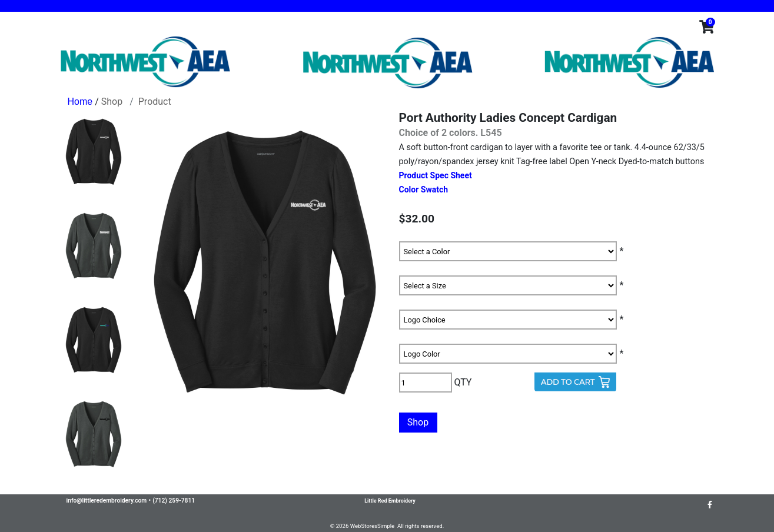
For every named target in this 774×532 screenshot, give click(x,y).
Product (155, 102)
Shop (112, 102)
